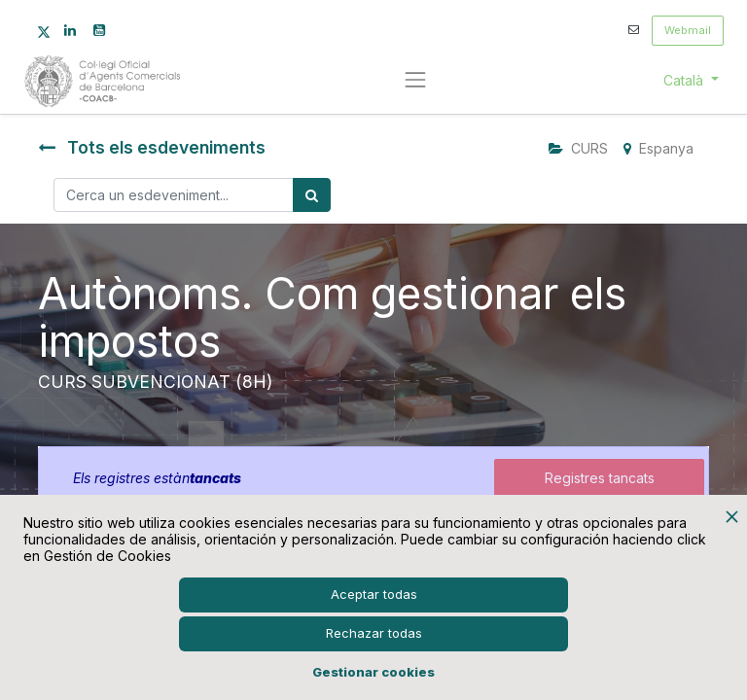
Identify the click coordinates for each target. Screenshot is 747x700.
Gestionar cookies (373, 672)
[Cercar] (312, 195)
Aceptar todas (374, 594)
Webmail (688, 30)
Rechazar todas (374, 633)
